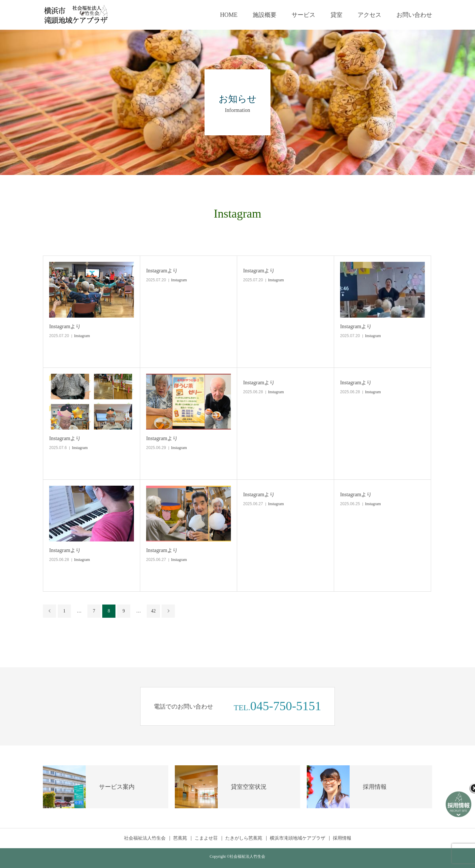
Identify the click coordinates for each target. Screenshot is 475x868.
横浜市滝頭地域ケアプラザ (298, 838)
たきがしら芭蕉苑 (244, 838)
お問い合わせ (414, 15)
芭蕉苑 (180, 838)
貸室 (336, 15)
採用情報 (342, 838)
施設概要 (265, 15)
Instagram (82, 336)
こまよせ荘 (206, 838)
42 (153, 611)
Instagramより (65, 326)
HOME (229, 15)
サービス (303, 15)
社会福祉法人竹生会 (145, 838)
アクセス (369, 15)
